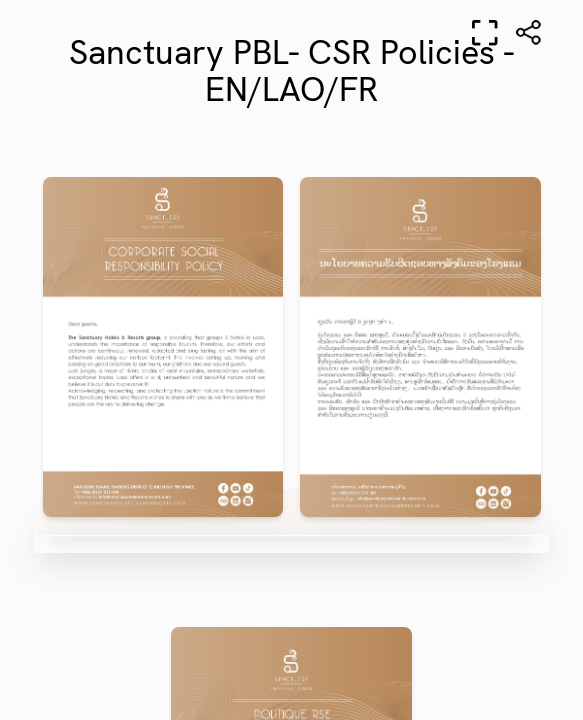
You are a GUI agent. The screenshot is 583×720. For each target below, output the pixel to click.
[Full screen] (485, 33)
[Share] (529, 33)
